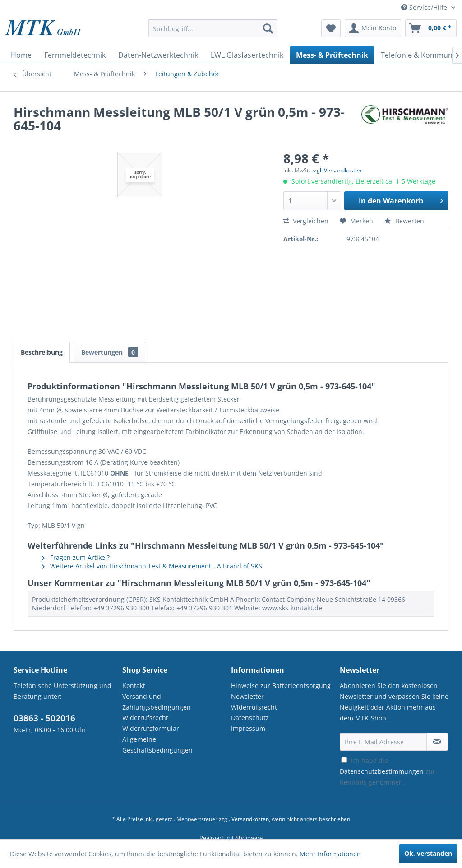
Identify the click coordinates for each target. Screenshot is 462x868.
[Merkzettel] (331, 28)
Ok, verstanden (428, 853)
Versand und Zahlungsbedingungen (157, 702)
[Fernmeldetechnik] (75, 55)
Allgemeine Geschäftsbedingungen (157, 745)
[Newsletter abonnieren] (437, 742)
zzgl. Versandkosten (336, 170)
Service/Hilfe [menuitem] (425, 7)
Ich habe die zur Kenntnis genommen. (388, 771)
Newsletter (247, 696)
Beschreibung (42, 352)
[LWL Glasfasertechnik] (247, 55)
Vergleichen (306, 221)
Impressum (248, 728)
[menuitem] (213, 33)
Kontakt (134, 686)
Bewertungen (110, 352)
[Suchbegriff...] (213, 28)
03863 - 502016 (44, 718)
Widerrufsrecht (145, 718)
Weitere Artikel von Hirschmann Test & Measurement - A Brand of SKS (152, 566)
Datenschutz (250, 718)
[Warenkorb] (431, 28)
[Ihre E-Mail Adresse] (383, 742)
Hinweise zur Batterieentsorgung (281, 686)
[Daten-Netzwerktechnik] (158, 55)
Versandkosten (250, 819)
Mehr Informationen (330, 854)
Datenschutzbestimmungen (382, 771)
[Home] (21, 55)
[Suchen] (268, 28)
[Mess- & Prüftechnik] (332, 55)
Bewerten (404, 221)
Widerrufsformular (151, 728)
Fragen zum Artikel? (76, 557)
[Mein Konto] (373, 28)
